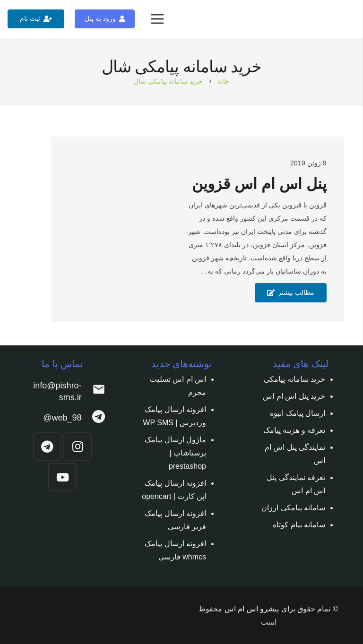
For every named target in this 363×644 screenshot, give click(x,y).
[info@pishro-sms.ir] (94, 391)
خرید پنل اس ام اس (294, 396)
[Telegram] (47, 447)
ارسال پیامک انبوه (298, 413)
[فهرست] (157, 19)
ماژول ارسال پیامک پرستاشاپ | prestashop (175, 453)
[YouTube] (62, 477)
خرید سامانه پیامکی (294, 379)
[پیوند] (345, 19)
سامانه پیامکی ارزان (293, 508)
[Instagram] (78, 447)
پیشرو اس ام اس (252, 609)
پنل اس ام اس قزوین (259, 184)
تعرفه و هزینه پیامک (294, 430)
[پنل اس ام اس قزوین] (93, 230)
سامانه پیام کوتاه (299, 525)
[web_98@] (94, 418)
